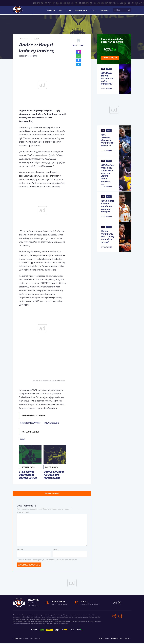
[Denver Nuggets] (61, 3)
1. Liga (74, 11)
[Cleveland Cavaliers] (53, 3)
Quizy (105, 639)
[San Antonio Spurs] (133, 3)
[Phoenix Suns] (121, 3)
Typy (95, 11)
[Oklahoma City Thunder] (110, 3)
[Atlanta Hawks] (35, 3)
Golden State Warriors (32, 423)
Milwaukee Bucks (55, 423)
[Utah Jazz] (140, 3)
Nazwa (21, 550)
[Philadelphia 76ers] (118, 3)
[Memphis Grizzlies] (87, 3)
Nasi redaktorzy (115, 639)
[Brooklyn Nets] (42, 3)
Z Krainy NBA (26, 39)
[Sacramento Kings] (129, 3)
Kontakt (127, 639)
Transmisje (104, 11)
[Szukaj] (129, 11)
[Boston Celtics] (38, 3)
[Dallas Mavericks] (57, 3)
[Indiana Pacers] (76, 3)
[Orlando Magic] (114, 3)
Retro (98, 639)
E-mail (57, 550)
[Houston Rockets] (72, 3)
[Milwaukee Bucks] (95, 3)
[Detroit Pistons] (65, 3)
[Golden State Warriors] (69, 3)
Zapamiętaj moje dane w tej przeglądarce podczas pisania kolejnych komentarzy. (48, 560)
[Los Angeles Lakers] (84, 3)
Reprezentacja (85, 11)
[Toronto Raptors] (136, 3)
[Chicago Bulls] (50, 3)
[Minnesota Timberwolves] (99, 3)
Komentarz (23, 513)
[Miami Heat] (91, 3)
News (37, 39)
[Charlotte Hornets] (46, 3)
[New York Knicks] (106, 3)
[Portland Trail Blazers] (125, 3)
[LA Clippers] (80, 3)
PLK (68, 11)
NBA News (60, 11)
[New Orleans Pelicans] (102, 3)
